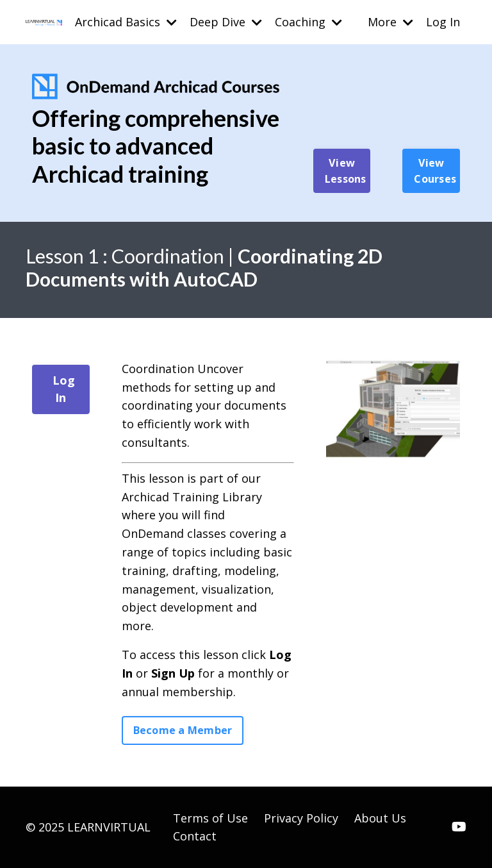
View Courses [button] (435, 171)
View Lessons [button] (346, 171)
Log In (443, 22)
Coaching (308, 22)
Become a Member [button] (183, 730)
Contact (195, 836)
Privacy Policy (301, 818)
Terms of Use (210, 818)
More (390, 22)
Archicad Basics (126, 22)
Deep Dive (226, 22)
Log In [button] (64, 389)
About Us (380, 818)
